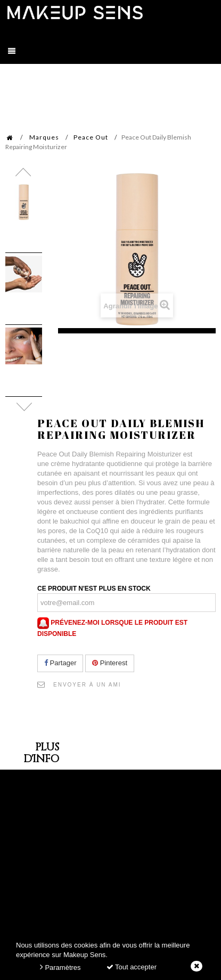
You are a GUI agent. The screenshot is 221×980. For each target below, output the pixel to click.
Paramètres (60, 967)
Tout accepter (132, 967)
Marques (44, 137)
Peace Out (91, 137)
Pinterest (110, 663)
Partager (60, 663)
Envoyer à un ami (87, 685)
